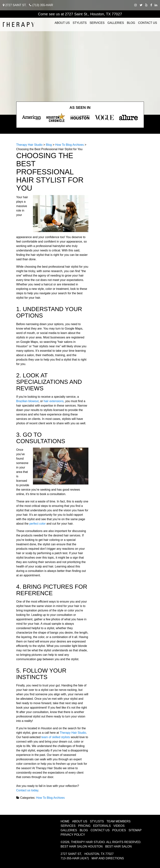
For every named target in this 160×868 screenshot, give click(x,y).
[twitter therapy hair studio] (141, 5)
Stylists (80, 23)
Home (65, 821)
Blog (131, 23)
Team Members (119, 821)
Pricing (84, 826)
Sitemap (135, 830)
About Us (62, 23)
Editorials (102, 826)
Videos (119, 826)
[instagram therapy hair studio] (136, 5)
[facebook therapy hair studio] (151, 5)
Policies (119, 830)
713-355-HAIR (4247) (75, 858)
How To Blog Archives (50, 798)
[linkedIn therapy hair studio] (156, 5)
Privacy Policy (73, 835)
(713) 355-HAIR (41, 5)
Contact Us (148, 23)
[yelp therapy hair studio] (146, 5)
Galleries (116, 23)
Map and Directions (108, 858)
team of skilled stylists (56, 737)
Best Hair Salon (118, 846)
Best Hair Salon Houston (82, 846)
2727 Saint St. (15, 5)
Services (97, 23)
